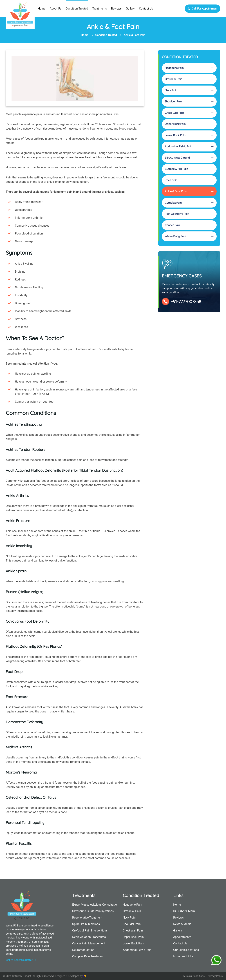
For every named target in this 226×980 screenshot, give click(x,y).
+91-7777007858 (182, 302)
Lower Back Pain (189, 135)
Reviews (116, 9)
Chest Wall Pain (189, 113)
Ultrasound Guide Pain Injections (93, 911)
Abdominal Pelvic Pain (189, 146)
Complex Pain (189, 203)
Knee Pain (189, 180)
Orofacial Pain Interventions (90, 930)
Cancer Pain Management (89, 943)
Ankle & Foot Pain (134, 35)
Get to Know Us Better (21, 960)
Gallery (130, 9)
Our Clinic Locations (186, 950)
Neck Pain (189, 90)
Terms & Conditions (194, 976)
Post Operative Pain (189, 214)
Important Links (183, 956)
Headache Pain (189, 68)
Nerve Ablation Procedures (89, 937)
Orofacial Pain (189, 79)
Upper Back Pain (189, 124)
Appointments (182, 937)
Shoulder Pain (189, 101)
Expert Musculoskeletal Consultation (95, 905)
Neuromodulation (83, 950)
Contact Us (146, 9)
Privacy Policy (215, 976)
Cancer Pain (189, 225)
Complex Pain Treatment (88, 956)
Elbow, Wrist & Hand (189, 158)
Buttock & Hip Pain (189, 169)
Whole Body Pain (189, 236)
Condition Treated (106, 35)
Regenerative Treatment (87, 918)
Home (42, 9)
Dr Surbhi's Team (184, 911)
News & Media (182, 924)
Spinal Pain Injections (86, 924)
